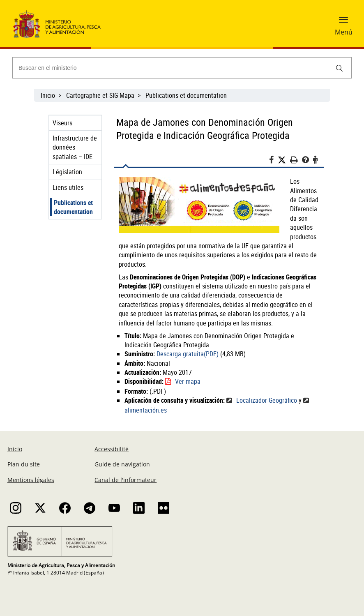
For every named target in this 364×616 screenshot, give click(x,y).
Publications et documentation (186, 95)
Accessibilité (112, 449)
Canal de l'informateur (126, 480)
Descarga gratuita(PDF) (188, 354)
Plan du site (24, 464)
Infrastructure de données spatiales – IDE (75, 147)
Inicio (48, 95)
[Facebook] (273, 161)
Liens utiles (68, 187)
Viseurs (62, 123)
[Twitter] (284, 160)
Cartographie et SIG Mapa (100, 95)
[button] (343, 23)
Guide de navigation (122, 464)
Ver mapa (188, 381)
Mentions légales (31, 480)
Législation (67, 172)
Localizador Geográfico (267, 400)
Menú (344, 32)
